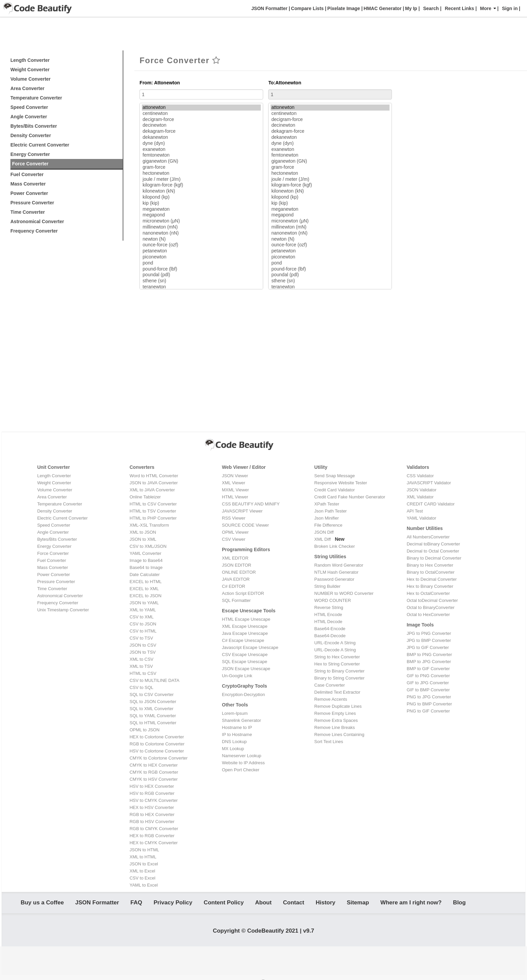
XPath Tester (327, 504)
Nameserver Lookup (241, 756)
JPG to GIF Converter (428, 647)
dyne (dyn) (201, 144)
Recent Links (459, 8)
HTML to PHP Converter (153, 518)
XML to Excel (142, 871)
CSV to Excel (142, 878)
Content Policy (224, 904)
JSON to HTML (144, 850)
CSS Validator (420, 476)
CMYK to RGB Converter (154, 772)
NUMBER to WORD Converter (344, 593)
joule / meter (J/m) (201, 179)
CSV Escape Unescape (245, 655)
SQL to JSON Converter (153, 702)
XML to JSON (143, 532)
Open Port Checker (240, 770)
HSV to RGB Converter (152, 793)
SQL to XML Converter (151, 709)
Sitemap (358, 904)
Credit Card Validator (334, 490)
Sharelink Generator (241, 720)
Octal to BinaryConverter (431, 607)
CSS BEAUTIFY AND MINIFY (251, 504)
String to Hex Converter (337, 657)
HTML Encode (328, 615)
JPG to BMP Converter (429, 640)
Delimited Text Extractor (337, 692)
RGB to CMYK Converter (154, 829)
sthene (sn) (201, 281)
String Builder (327, 586)
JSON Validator (422, 490)
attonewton (201, 108)
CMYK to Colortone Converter (158, 758)
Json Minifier (327, 518)
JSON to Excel (144, 864)
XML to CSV (141, 659)
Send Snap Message (335, 476)
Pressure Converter (32, 203)
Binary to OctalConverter (431, 572)
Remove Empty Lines (335, 713)
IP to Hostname (237, 734)
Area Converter (27, 88)
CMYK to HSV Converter (153, 779)
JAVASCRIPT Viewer (242, 511)
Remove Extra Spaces (336, 720)
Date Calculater (145, 575)
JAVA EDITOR (236, 579)
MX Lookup (233, 749)
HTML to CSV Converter (153, 504)
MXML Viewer (235, 490)
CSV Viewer (234, 539)
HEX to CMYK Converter (153, 843)
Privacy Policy (173, 904)
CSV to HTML (143, 631)
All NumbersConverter (428, 537)
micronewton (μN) (201, 221)
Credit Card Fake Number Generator (350, 497)
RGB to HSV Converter (152, 822)
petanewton (201, 251)
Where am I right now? (411, 904)
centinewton (201, 114)
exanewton (201, 150)
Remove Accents (331, 699)
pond (201, 263)
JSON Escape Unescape (246, 669)
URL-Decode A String (335, 650)
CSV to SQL (141, 687)
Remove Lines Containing (339, 734)
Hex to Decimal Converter (432, 579)
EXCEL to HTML (146, 582)
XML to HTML (143, 857)
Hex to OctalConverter (428, 593)
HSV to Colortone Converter (157, 751)
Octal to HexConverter (428, 615)
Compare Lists (307, 8)
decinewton (201, 125)
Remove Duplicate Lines (338, 706)
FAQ (136, 904)
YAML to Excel (144, 885)
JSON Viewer (235, 476)
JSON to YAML (144, 603)
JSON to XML (143, 539)
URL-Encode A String (335, 643)
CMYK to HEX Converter (153, 765)
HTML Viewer (235, 497)
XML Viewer (233, 483)
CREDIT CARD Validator (431, 504)
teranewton (201, 287)
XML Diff (322, 539)
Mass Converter (28, 184)
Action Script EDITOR (243, 593)
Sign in (510, 8)
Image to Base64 (146, 560)
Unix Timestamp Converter (63, 610)
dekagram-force (201, 131)
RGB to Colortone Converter (157, 744)
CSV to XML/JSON (148, 546)
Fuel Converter (27, 174)
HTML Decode (328, 622)
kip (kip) (201, 203)
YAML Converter (145, 553)
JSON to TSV (143, 652)
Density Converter (31, 135)
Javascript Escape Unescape (250, 647)
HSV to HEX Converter (152, 786)
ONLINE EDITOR (239, 572)
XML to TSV (141, 666)
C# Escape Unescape (243, 640)
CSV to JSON (143, 624)
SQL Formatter (236, 600)
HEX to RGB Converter (152, 836)
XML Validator (420, 497)
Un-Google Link (237, 676)
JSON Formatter (269, 8)
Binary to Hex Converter (430, 565)
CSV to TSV (141, 638)
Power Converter (29, 193)
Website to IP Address (243, 763)
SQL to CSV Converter (151, 695)
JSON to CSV (143, 645)
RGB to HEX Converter (152, 814)
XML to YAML (143, 610)
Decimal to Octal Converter (433, 551)
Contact (294, 904)
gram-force (201, 167)
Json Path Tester (331, 511)
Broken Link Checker (335, 546)
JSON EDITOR (236, 565)
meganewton (201, 209)
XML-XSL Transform (149, 525)
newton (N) (201, 239)
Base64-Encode (330, 629)
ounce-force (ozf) (201, 245)
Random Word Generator (339, 565)
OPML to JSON (144, 730)
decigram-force (201, 120)
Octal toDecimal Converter (432, 600)
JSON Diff (324, 532)
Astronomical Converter (37, 221)
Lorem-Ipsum (235, 713)
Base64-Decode (330, 636)
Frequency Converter (34, 231)
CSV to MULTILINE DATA (154, 680)
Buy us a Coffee (42, 904)
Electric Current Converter (40, 145)
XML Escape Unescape (245, 626)
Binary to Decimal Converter (434, 558)
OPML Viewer (235, 532)
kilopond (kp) (201, 197)
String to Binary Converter (339, 671)
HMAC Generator (382, 8)
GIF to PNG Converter (428, 676)
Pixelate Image (343, 8)
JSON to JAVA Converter (153, 483)
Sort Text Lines (329, 742)
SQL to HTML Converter (153, 723)
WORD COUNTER (333, 600)
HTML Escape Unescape (246, 619)
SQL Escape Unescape (245, 662)
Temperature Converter (36, 98)
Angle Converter (29, 117)
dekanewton (201, 137)
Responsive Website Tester (341, 483)
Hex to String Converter (337, 664)
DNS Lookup (234, 742)
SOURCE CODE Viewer (245, 525)
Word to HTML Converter (154, 476)
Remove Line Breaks (335, 727)
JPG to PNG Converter (429, 633)
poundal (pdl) (201, 275)
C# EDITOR (233, 586)
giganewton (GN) (201, 161)
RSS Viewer (234, 518)
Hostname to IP (237, 727)
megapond (201, 215)
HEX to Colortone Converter (157, 737)
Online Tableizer (145, 497)
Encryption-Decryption (243, 695)
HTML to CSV (143, 673)
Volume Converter (31, 79)
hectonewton (201, 173)
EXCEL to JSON (145, 596)
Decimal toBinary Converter (433, 544)
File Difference (328, 525)
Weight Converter (30, 70)
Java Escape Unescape (245, 633)
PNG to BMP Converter (429, 704)
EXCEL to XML (144, 589)
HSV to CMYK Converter (153, 800)
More (488, 8)
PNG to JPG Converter (429, 697)
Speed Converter (29, 107)
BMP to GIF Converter (428, 669)
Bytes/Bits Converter (34, 126)
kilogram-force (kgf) (201, 185)
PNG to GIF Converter (428, 711)
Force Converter (30, 164)
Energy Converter (30, 154)
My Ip (410, 8)
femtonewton (201, 155)
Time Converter (28, 212)
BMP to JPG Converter (429, 662)
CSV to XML (141, 617)
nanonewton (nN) (201, 233)
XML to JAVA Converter (152, 490)
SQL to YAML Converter (153, 716)
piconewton (201, 257)
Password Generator (334, 579)
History (326, 904)
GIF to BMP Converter (428, 690)
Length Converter (30, 60)
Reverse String (329, 607)
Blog (459, 904)
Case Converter (330, 685)
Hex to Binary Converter (430, 586)
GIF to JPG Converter (428, 683)
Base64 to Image (146, 567)
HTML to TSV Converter (153, 511)
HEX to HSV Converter (152, 807)
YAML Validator (421, 518)
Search (431, 8)
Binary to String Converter (339, 678)
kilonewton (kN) (201, 191)
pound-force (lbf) (201, 269)
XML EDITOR (235, 558)
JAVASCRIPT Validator (429, 483)
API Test (415, 511)
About (263, 904)
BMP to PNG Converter (429, 655)
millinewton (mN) (201, 227)
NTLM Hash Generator (336, 572)
